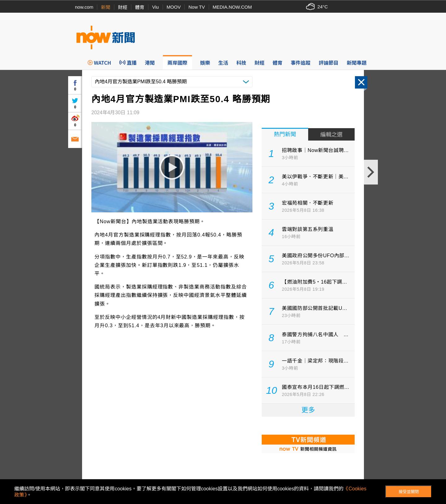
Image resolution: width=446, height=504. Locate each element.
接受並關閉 (409, 492)
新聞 (106, 7)
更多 (308, 410)
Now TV (197, 7)
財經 (123, 7)
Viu (155, 7)
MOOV (174, 7)
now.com (84, 7)
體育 (140, 7)
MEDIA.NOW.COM (232, 7)
